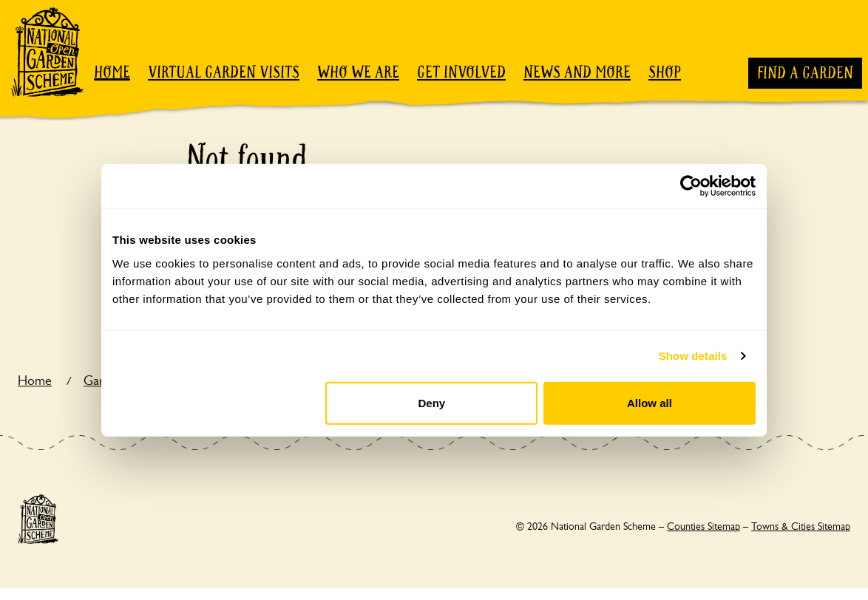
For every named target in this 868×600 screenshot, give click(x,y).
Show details (693, 356)
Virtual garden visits (224, 72)
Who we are (358, 72)
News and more (577, 72)
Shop (665, 72)
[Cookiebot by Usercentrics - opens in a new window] (691, 186)
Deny (432, 402)
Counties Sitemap (703, 526)
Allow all (650, 402)
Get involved (461, 72)
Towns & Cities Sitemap (801, 526)
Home (112, 72)
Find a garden (805, 73)
